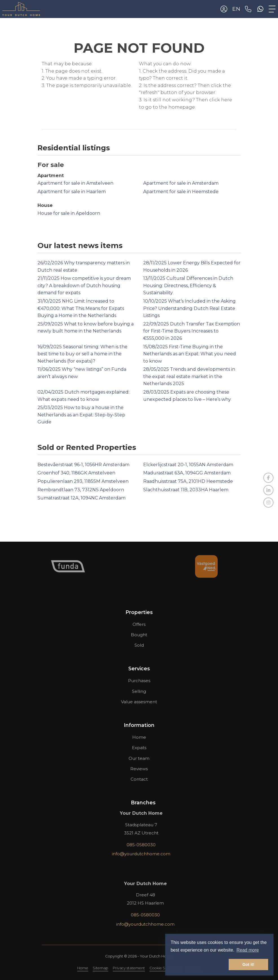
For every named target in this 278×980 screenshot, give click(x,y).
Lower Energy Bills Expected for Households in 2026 (192, 266)
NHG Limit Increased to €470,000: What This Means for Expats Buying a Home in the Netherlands (81, 308)
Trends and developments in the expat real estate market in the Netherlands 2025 (189, 376)
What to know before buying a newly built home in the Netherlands (86, 328)
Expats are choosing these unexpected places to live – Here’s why (187, 396)
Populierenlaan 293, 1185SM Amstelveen (83, 481)
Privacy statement (129, 968)
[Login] (224, 9)
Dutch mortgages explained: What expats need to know (83, 396)
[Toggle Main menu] (272, 9)
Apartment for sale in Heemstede (181, 192)
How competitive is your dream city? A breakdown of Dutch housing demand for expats (84, 285)
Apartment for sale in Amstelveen (75, 183)
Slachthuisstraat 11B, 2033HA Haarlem (186, 490)
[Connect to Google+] (268, 503)
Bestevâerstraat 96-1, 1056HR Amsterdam (83, 465)
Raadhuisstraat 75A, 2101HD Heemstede (188, 481)
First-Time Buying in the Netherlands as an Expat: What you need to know (190, 354)
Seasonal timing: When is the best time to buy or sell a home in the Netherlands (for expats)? (82, 354)
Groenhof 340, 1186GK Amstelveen (76, 473)
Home (83, 968)
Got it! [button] (248, 965)
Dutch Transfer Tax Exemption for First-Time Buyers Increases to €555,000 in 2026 (192, 331)
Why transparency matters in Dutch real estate (84, 266)
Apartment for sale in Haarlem (72, 192)
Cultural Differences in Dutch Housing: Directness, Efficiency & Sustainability (188, 285)
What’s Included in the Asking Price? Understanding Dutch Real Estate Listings (189, 308)
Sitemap (101, 968)
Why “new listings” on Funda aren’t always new (82, 373)
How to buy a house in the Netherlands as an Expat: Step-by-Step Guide (81, 415)
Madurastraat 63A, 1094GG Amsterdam (187, 473)
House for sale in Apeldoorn (69, 213)
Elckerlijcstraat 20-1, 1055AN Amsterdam (188, 465)
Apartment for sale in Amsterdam (181, 183)
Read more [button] (248, 950)
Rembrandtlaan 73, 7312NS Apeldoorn (81, 490)
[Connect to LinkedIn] (268, 490)
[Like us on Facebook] (268, 478)
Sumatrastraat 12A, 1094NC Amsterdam (81, 498)
